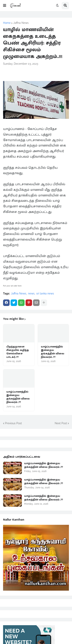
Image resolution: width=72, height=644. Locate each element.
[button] (5, 6)
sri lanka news (45, 293)
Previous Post (13, 423)
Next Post (61, 423)
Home (7, 23)
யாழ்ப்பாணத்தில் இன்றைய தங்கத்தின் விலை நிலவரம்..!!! (53, 352)
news (31, 293)
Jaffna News (21, 23)
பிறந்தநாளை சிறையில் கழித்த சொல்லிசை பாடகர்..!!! (18, 352)
